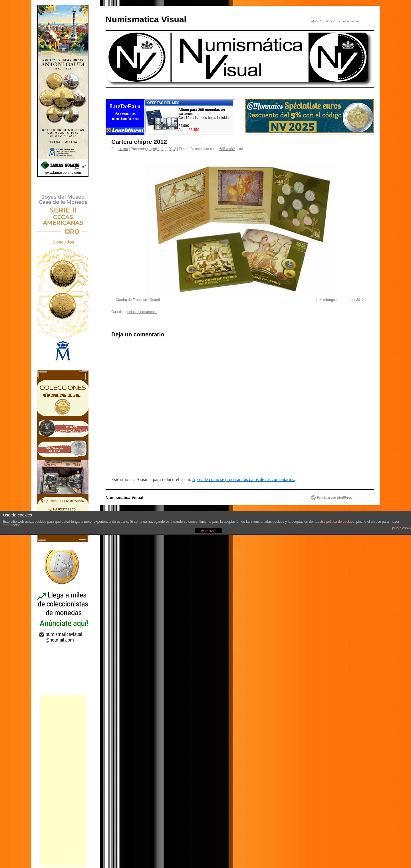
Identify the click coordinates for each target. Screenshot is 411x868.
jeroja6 (123, 149)
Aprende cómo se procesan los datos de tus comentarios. (244, 479)
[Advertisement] (63, 781)
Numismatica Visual (146, 19)
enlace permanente (142, 312)
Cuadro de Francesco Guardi (138, 300)
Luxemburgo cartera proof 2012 (340, 300)
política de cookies (340, 522)
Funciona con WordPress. (335, 498)
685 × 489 (227, 149)
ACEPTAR (208, 531)
